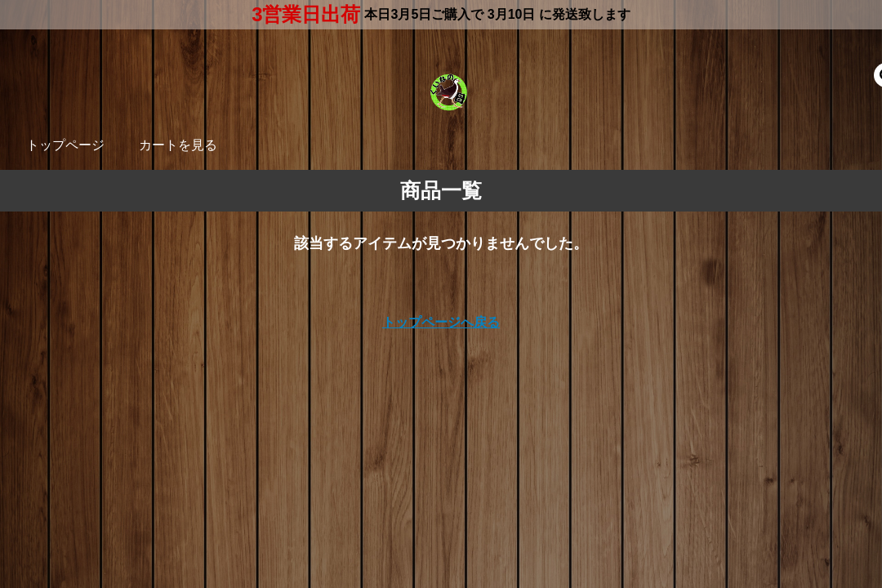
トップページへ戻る (441, 322)
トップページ (65, 145)
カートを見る (178, 145)
